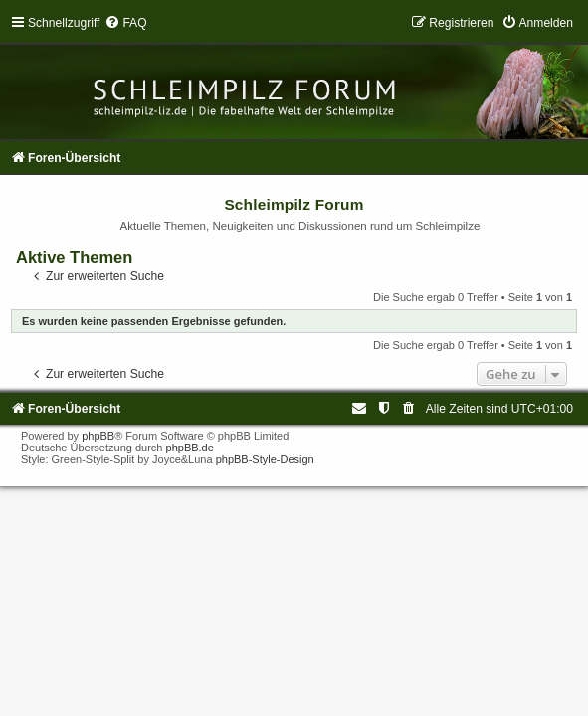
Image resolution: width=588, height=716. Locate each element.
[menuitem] (125, 23)
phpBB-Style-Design (265, 459)
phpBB (98, 436)
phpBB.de (190, 447)
